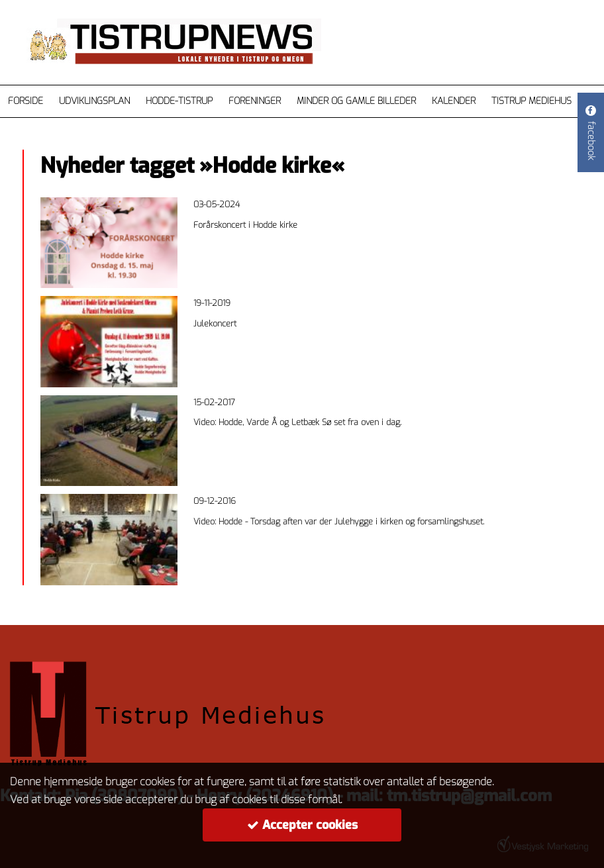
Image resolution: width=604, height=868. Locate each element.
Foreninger (255, 101)
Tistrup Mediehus (531, 101)
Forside (25, 101)
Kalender (454, 101)
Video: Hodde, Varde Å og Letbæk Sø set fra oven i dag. (297, 422)
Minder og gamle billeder (356, 101)
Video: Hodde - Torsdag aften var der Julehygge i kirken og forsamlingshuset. (339, 521)
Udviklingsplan (94, 101)
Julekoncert (215, 323)
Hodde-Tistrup (179, 101)
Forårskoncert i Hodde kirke (245, 225)
